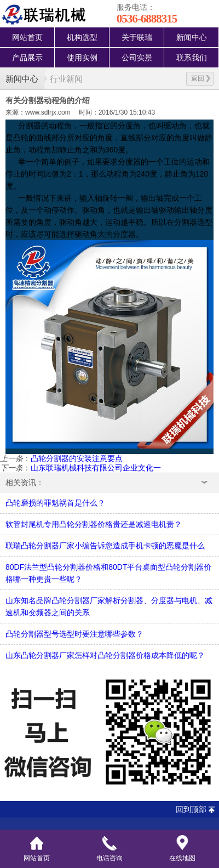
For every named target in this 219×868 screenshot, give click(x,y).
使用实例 (82, 58)
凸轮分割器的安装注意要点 (77, 458)
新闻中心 (192, 37)
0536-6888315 (147, 19)
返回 (201, 78)
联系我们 (192, 58)
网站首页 (27, 37)
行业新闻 (66, 79)
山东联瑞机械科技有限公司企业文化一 (96, 468)
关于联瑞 (137, 37)
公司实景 (137, 58)
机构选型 (82, 37)
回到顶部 (191, 809)
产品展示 (27, 58)
